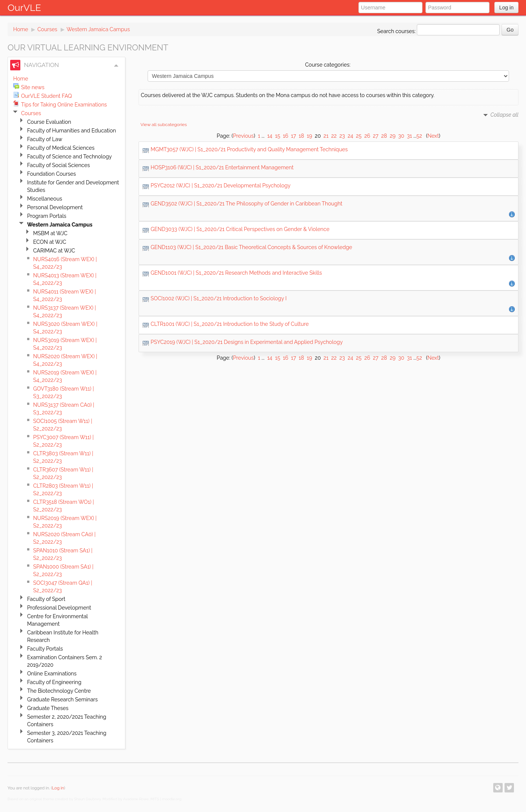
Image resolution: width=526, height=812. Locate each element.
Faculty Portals (45, 649)
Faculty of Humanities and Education (72, 131)
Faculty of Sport (46, 599)
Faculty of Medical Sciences (61, 148)
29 (393, 136)
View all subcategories (164, 125)
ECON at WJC (50, 242)
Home (21, 29)
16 (285, 136)
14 (270, 136)
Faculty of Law (45, 139)
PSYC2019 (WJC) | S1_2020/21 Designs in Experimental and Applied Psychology (247, 342)
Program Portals (47, 216)
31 (409, 136)
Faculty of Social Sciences (59, 165)
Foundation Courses (52, 174)
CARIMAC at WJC (54, 251)
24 (350, 136)
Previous (243, 136)
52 (419, 136)
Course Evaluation (49, 122)
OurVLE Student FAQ (47, 96)
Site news (33, 87)
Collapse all (504, 115)
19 (310, 136)
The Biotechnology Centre (59, 691)
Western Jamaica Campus (98, 29)
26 (367, 136)
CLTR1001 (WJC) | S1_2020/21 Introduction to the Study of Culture (230, 324)
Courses (47, 29)
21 (326, 136)
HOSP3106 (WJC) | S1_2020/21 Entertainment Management (222, 167)
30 (401, 136)
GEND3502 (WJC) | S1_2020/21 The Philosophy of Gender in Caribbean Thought (246, 204)
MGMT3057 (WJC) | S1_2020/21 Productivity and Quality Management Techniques (249, 149)
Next (433, 136)
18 (301, 136)
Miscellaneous (45, 199)
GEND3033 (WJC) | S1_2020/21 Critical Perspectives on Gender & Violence (240, 229)
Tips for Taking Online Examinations (64, 105)
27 (376, 136)
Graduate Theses (48, 708)
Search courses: (397, 31)
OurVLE (24, 8)
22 (334, 136)
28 (384, 136)
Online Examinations (52, 674)
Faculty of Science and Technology (69, 157)
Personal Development (55, 207)
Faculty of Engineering (54, 682)
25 (359, 136)
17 (293, 136)
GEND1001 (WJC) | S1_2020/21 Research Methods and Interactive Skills (236, 273)
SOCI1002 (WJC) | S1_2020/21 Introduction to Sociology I (219, 298)
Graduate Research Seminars (62, 699)
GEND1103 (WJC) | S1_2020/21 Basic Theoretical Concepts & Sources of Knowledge (251, 247)
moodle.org (172, 799)
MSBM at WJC (50, 233)
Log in (506, 8)
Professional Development (59, 608)
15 (277, 136)
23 (342, 136)
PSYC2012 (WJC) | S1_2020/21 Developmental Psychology (221, 186)
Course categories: (328, 65)
